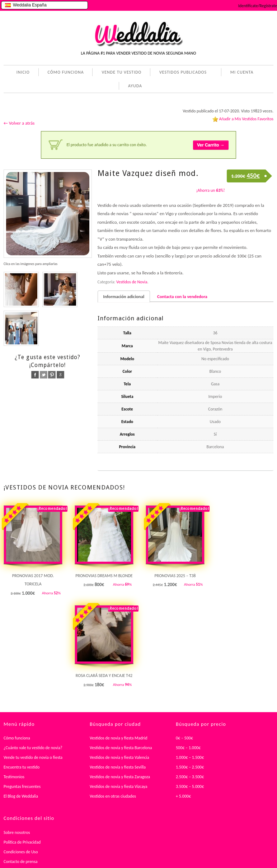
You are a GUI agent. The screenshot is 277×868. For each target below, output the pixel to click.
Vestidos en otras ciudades (113, 796)
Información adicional (124, 296)
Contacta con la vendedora (182, 296)
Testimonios (14, 777)
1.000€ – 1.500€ (190, 757)
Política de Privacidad (22, 842)
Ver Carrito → (211, 145)
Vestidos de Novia (132, 282)
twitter (44, 375)
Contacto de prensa (21, 862)
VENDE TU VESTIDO (121, 72)
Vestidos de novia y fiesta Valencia (119, 757)
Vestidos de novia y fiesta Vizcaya (119, 786)
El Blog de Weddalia (21, 796)
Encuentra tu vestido (22, 767)
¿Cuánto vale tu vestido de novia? (33, 748)
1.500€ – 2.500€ (190, 767)
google (60, 375)
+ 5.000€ (183, 796)
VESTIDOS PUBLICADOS (182, 73)
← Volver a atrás (19, 123)
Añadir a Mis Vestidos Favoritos (246, 119)
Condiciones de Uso (21, 852)
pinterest (52, 375)
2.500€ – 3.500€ (190, 777)
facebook (35, 375)
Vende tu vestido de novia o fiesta (33, 757)
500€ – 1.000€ (188, 748)
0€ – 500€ (184, 738)
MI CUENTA (241, 73)
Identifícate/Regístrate (258, 6)
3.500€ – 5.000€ (190, 786)
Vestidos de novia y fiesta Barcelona (121, 748)
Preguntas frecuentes (22, 786)
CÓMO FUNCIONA (66, 72)
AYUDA (134, 87)
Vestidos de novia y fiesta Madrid (119, 738)
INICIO (23, 72)
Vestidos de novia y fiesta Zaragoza (120, 777)
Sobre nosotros (17, 832)
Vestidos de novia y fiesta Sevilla (118, 767)
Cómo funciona (17, 738)
